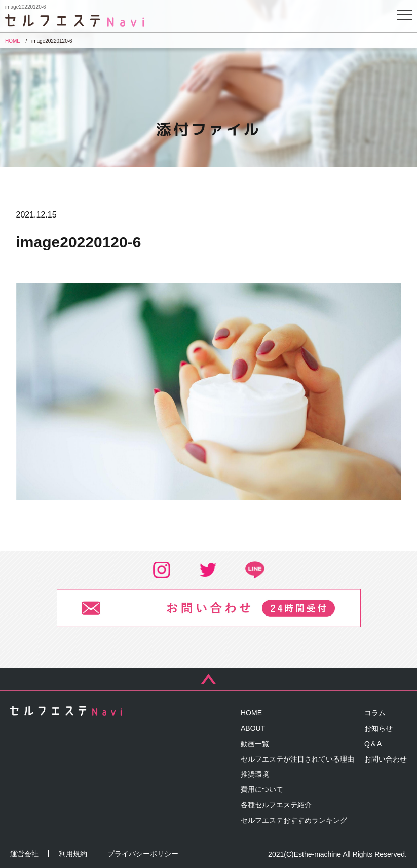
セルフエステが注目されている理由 (297, 759)
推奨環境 (255, 774)
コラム (375, 713)
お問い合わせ (386, 759)
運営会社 (24, 854)
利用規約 (73, 854)
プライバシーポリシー (143, 854)
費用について (262, 789)
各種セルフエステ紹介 (276, 805)
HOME (251, 713)
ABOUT (253, 728)
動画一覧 (255, 744)
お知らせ (378, 728)
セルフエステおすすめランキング (294, 820)
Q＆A (373, 744)
